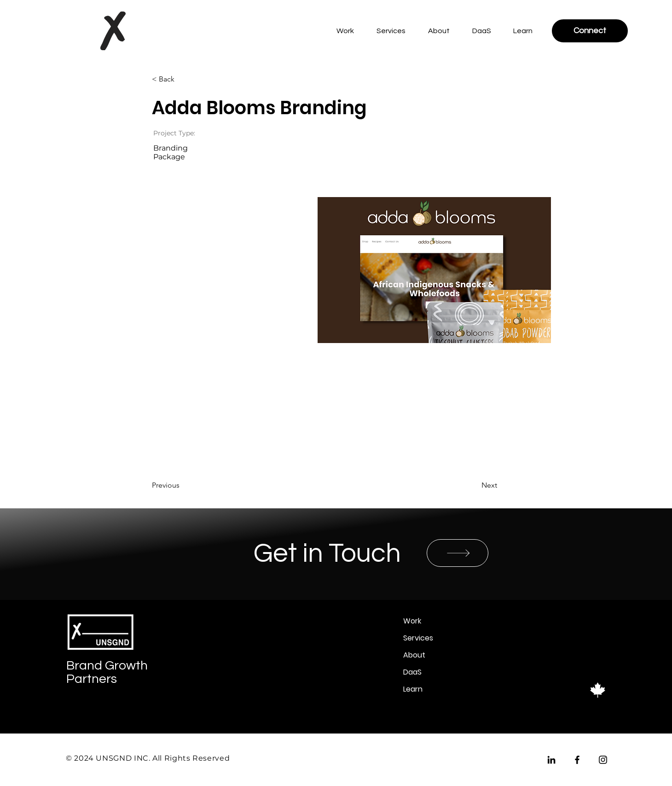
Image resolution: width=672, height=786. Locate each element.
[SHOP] (458, 553)
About (414, 655)
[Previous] (182, 485)
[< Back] (182, 79)
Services (418, 638)
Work (412, 621)
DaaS (412, 672)
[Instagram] (603, 760)
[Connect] (590, 31)
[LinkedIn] (551, 760)
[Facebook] (577, 760)
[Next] (474, 485)
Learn (413, 689)
